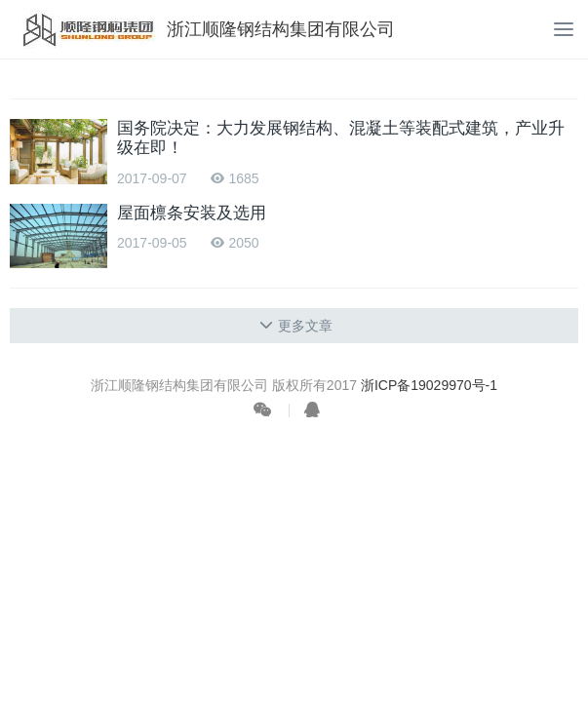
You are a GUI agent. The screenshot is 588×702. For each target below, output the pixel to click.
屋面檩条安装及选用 (192, 213)
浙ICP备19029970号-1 (429, 385)
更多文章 (296, 326)
